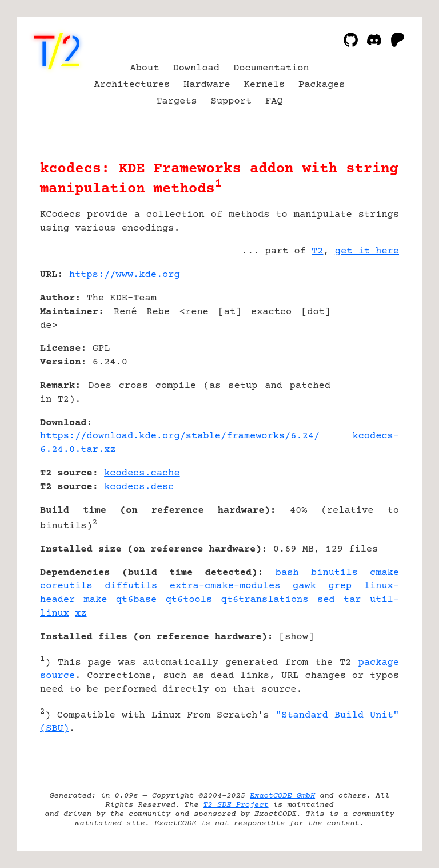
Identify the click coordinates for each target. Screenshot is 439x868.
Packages (322, 85)
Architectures (132, 85)
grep (340, 586)
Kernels (264, 85)
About (144, 68)
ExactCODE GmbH (282, 796)
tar (352, 600)
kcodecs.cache (142, 473)
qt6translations (265, 600)
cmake (384, 573)
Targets (176, 102)
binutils (334, 573)
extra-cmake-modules (225, 586)
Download (196, 68)
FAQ (274, 102)
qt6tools (189, 600)
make (96, 600)
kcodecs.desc (139, 487)
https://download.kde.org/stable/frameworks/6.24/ (180, 436)
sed (326, 600)
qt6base (136, 600)
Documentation (271, 68)
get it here (367, 251)
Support (231, 102)
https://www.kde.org (125, 275)
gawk (304, 586)
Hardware (207, 85)
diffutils (131, 586)
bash (287, 573)
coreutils (66, 586)
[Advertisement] (365, 343)
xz (81, 614)
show (296, 637)
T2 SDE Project (236, 805)
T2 (317, 251)
